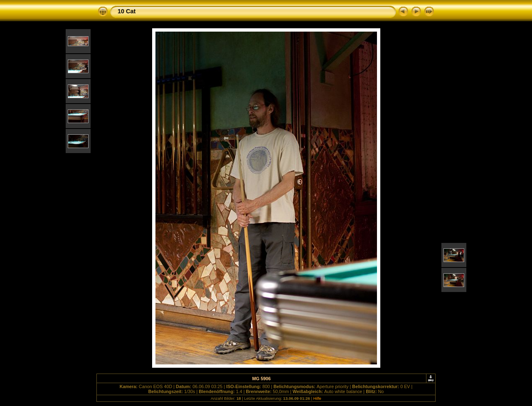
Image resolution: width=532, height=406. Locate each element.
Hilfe (317, 398)
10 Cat (127, 11)
